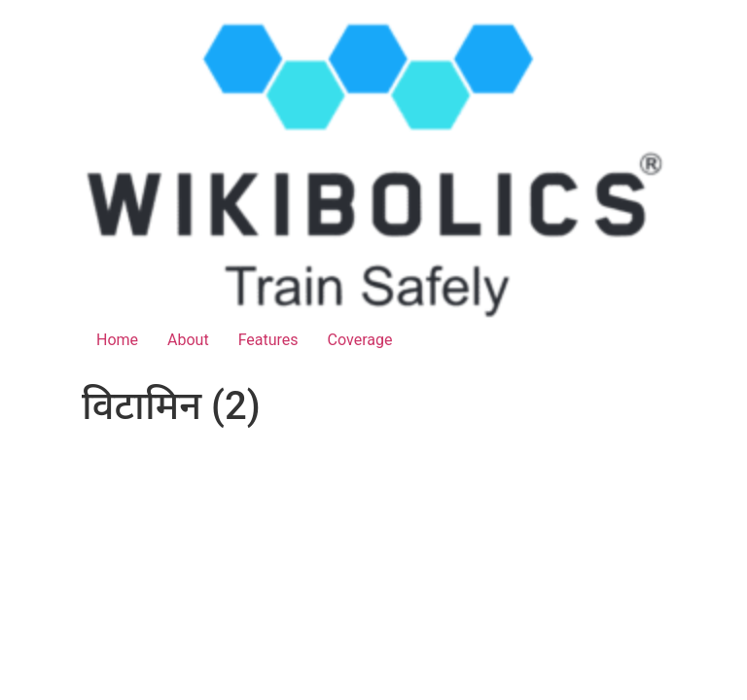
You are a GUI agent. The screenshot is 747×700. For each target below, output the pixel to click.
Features (268, 340)
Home (117, 340)
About (188, 340)
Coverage (360, 340)
